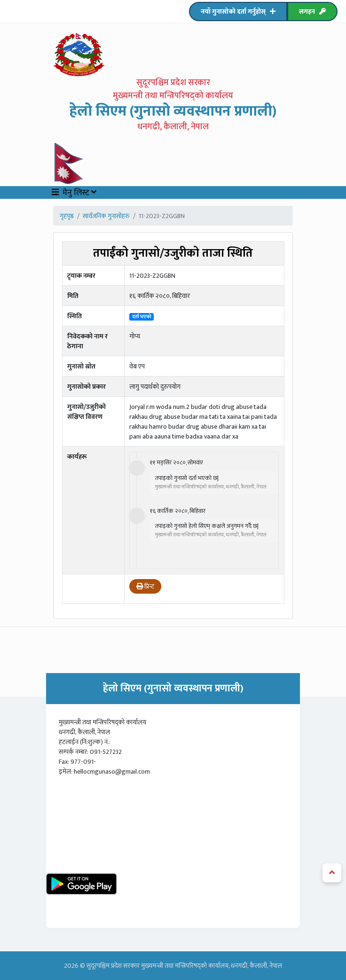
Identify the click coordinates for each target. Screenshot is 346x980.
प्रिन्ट (145, 586)
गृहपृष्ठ (67, 216)
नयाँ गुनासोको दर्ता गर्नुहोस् (238, 12)
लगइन (312, 12)
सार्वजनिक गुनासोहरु (106, 216)
